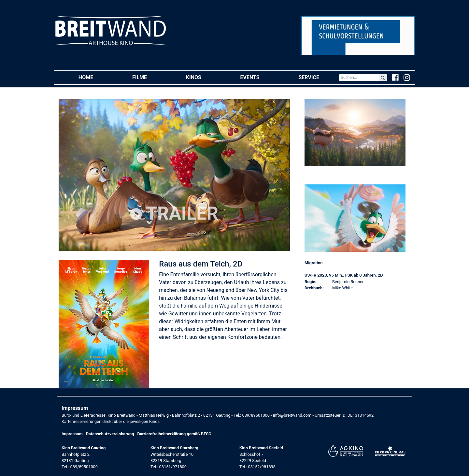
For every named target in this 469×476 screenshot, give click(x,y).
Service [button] (318, 77)
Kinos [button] (203, 77)
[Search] (359, 78)
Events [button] (260, 77)
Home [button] (96, 77)
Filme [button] (149, 77)
